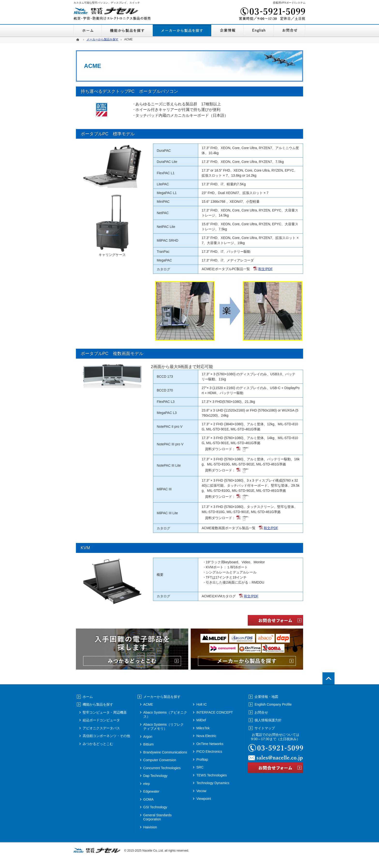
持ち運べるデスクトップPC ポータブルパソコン (129, 91)
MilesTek (203, 728)
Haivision (150, 827)
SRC (200, 767)
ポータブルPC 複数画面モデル (112, 354)
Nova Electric (206, 736)
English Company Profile (259, 30)
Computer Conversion (160, 760)
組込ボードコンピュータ (101, 720)
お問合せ (290, 30)
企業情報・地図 (228, 30)
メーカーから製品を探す (182, 30)
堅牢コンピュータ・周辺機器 (105, 712)
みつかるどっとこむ (98, 744)
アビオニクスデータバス (101, 728)
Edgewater (151, 791)
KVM (85, 548)
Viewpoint (204, 799)
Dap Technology (155, 776)
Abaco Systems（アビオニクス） (165, 715)
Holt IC (201, 704)
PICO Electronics (209, 752)
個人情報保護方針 (268, 720)
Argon (148, 737)
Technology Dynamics (213, 783)
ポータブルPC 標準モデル (108, 134)
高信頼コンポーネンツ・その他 (106, 736)
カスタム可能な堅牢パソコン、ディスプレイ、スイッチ (107, 3)
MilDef (201, 720)
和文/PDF (265, 269)
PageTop (328, 678)
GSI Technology (155, 807)
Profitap (202, 759)
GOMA (149, 799)
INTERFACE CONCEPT (215, 712)
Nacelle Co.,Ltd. (153, 851)
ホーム (88, 30)
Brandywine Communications (165, 752)
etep (147, 784)
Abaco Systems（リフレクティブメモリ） (164, 727)
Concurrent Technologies (162, 768)
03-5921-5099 (272, 14)
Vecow (201, 791)
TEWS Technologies (211, 775)
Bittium (149, 744)
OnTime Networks (210, 744)
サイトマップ (265, 728)
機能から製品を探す (127, 30)
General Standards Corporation (158, 817)
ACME (148, 704)
